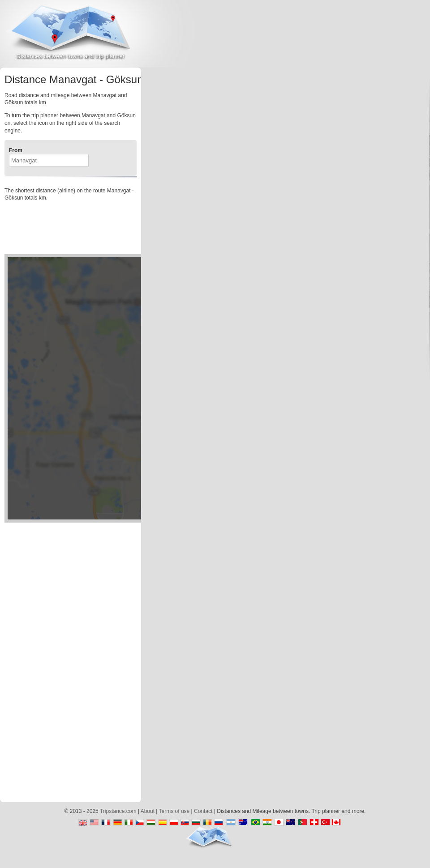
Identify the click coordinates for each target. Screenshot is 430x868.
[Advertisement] (368, 80)
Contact (203, 811)
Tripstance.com (118, 811)
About (148, 811)
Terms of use (174, 811)
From (16, 150)
